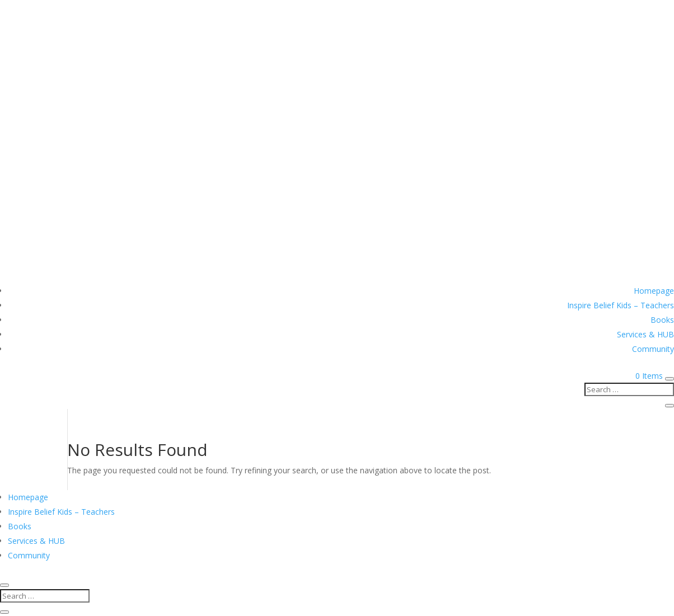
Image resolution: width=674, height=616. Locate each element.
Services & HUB (645, 334)
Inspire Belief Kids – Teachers (621, 305)
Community (653, 349)
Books (662, 320)
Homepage (654, 291)
